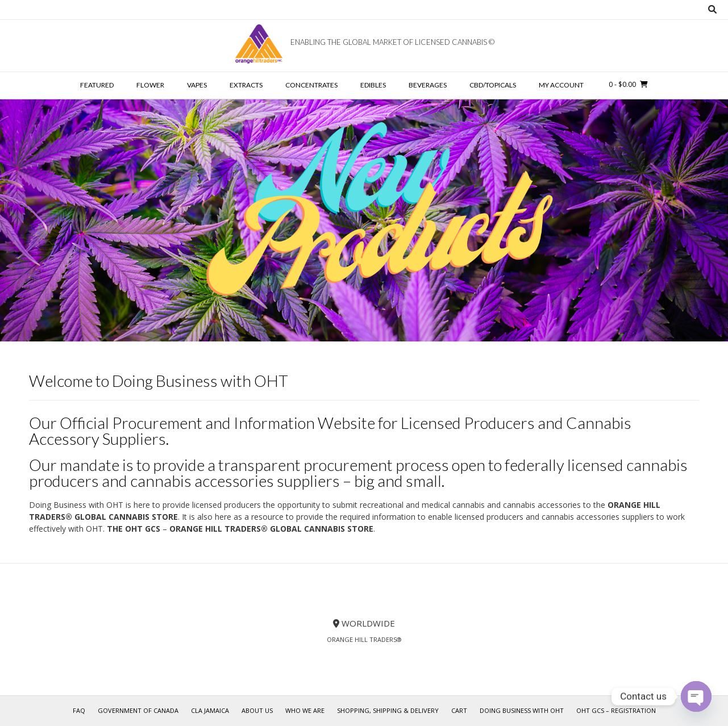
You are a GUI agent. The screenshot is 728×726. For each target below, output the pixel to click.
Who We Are (305, 710)
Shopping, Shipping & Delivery (388, 710)
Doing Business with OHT (522, 710)
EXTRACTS (246, 85)
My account (561, 85)
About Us (257, 710)
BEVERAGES (428, 85)
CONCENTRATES (311, 85)
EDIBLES (373, 85)
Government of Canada (138, 710)
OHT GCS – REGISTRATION (616, 710)
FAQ (79, 710)
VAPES (197, 85)
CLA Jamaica (210, 710)
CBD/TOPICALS (493, 85)
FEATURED (97, 85)
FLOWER (150, 85)
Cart (459, 710)
